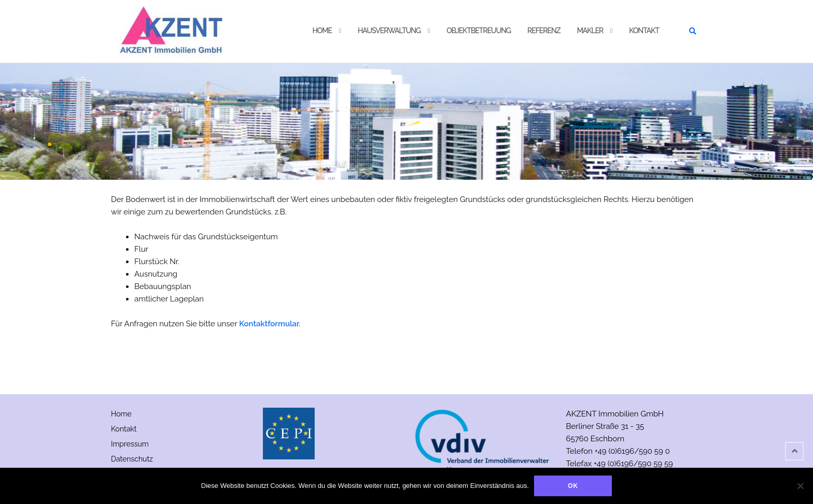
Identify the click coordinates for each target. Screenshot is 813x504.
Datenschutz (132, 459)
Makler (590, 31)
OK (573, 486)
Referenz (544, 31)
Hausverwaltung (389, 31)
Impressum (130, 444)
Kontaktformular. (270, 324)
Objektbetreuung (479, 31)
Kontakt (644, 31)
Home (322, 31)
